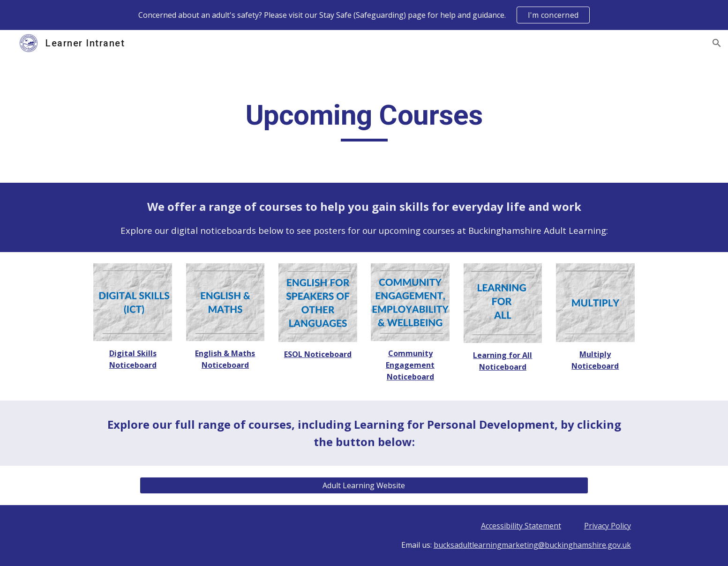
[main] (364, 119)
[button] (717, 43)
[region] (364, 15)
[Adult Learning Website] (364, 485)
